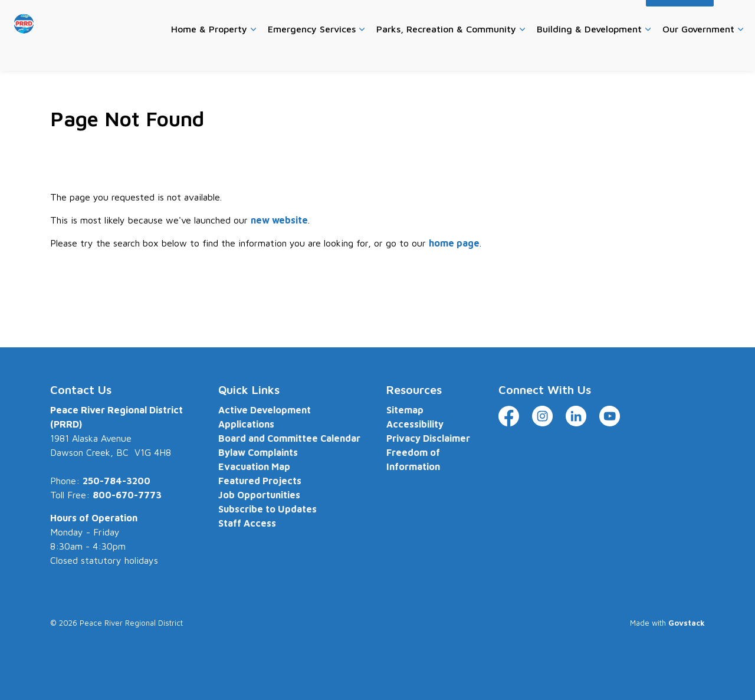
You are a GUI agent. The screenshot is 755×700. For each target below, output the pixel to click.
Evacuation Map (254, 466)
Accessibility (613, 17)
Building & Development (589, 52)
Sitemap (405, 410)
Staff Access (247, 523)
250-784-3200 (116, 481)
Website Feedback (544, 17)
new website (279, 220)
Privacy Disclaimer (428, 438)
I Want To (680, 18)
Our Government (698, 52)
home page (454, 243)
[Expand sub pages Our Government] (740, 53)
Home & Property (209, 52)
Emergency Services (312, 52)
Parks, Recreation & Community (446, 52)
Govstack (687, 623)
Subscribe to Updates (267, 509)
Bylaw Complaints (258, 452)
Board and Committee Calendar (289, 438)
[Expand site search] (734, 18)
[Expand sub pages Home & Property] (253, 53)
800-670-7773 (127, 495)
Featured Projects (260, 481)
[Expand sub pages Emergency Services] (362, 53)
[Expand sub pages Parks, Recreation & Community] (522, 53)
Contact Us (477, 17)
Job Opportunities (259, 495)
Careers (429, 17)
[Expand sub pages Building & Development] (648, 53)
